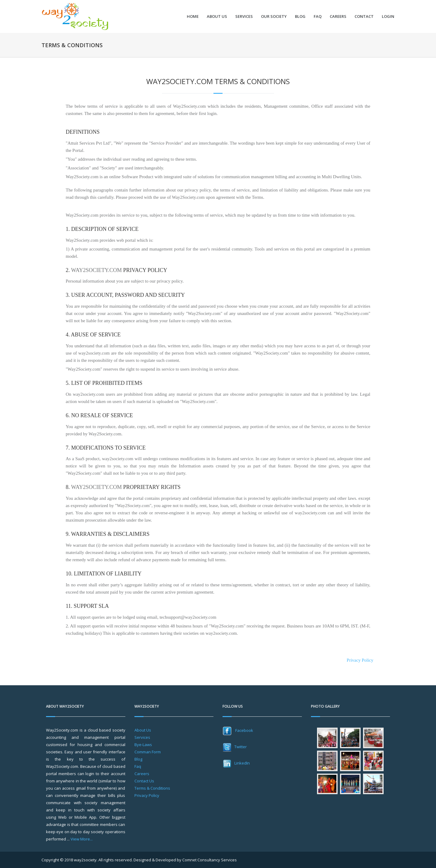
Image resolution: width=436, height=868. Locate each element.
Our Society (274, 16)
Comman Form (148, 752)
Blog (300, 16)
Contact (364, 16)
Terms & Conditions (152, 788)
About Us (217, 16)
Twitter (235, 747)
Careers (338, 16)
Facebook (238, 730)
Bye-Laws (143, 745)
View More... (82, 839)
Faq (138, 766)
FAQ (318, 16)
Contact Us (144, 781)
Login (388, 16)
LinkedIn (236, 763)
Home (193, 16)
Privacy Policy (360, 660)
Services (244, 16)
